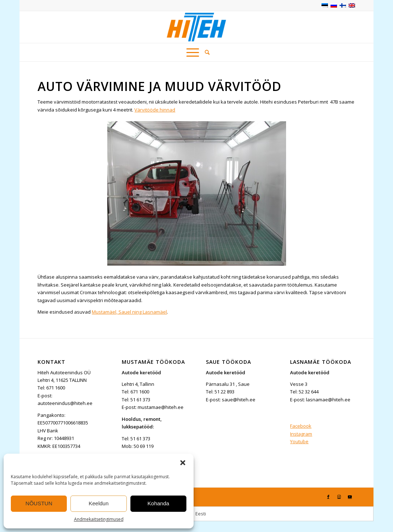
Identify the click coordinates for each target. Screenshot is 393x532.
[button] (183, 463)
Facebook (301, 426)
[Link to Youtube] (350, 497)
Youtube (299, 441)
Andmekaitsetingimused (99, 519)
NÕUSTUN (39, 503)
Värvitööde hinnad (155, 110)
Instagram (301, 434)
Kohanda (158, 503)
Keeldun (98, 503)
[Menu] (193, 52)
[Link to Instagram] (339, 497)
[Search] (206, 52)
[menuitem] (206, 52)
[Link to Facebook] (328, 497)
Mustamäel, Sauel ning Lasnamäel (129, 312)
